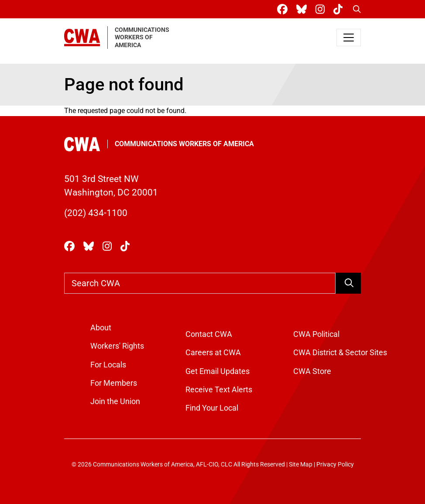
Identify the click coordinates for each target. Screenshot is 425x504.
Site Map (301, 465)
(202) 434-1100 (96, 213)
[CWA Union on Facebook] (284, 9)
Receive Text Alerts (219, 390)
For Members (114, 383)
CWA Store (312, 371)
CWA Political (316, 334)
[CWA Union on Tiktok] (340, 9)
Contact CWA (209, 334)
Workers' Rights (117, 346)
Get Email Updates (218, 371)
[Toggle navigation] (349, 38)
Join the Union (115, 401)
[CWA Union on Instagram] (322, 9)
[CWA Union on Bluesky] (303, 9)
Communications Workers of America (184, 144)
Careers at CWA (213, 353)
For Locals (108, 365)
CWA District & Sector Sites (340, 353)
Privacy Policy (335, 465)
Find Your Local (212, 408)
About (101, 328)
